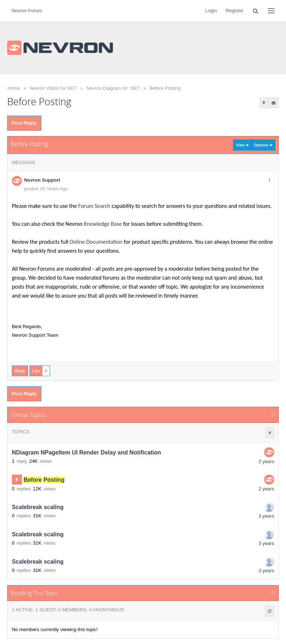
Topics (21, 432)
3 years (266, 516)
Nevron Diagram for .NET (113, 88)
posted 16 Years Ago (46, 189)
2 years (266, 461)
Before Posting (165, 88)
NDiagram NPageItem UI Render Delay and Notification (86, 452)
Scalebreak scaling (38, 507)
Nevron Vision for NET (53, 88)
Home (14, 88)
